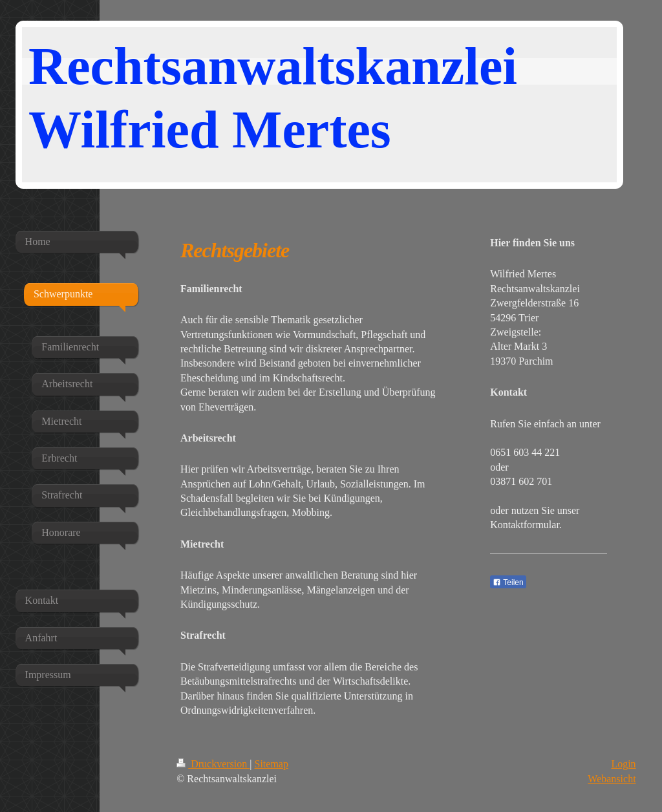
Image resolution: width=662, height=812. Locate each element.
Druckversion (213, 764)
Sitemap (272, 764)
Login (623, 764)
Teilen (508, 582)
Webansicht (612, 779)
